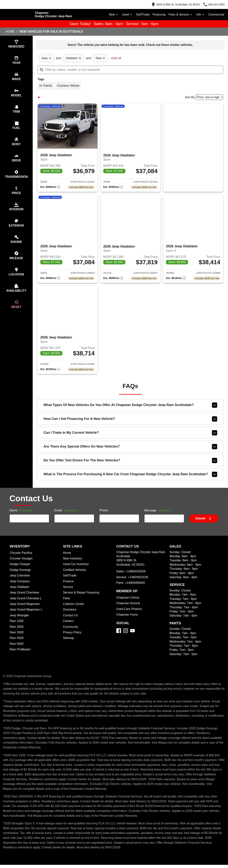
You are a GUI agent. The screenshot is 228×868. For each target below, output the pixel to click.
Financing (157, 15)
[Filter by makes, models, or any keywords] (130, 70)
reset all (118, 59)
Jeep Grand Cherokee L (26, 602)
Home (10, 32)
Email (66, 514)
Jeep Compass (20, 585)
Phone (104, 514)
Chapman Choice (128, 601)
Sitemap (69, 641)
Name (21, 514)
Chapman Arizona (129, 606)
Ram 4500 (17, 641)
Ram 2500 (17, 630)
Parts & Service (179, 15)
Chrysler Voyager (22, 562)
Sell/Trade (140, 15)
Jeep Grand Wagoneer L (27, 613)
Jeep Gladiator (20, 590)
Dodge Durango (21, 573)
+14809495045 (136, 586)
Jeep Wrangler (20, 619)
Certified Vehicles (75, 573)
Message (158, 514)
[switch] (16, 44)
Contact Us (71, 619)
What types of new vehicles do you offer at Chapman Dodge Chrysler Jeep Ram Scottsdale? (130, 408)
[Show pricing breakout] (50, 189)
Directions (70, 613)
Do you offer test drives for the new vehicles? (130, 464)
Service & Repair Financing (81, 596)
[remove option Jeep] (46, 59)
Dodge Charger (21, 567)
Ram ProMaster (20, 653)
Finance (68, 585)
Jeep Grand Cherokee (25, 596)
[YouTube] (132, 634)
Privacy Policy (73, 636)
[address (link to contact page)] (172, 4)
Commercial (216, 15)
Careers (68, 624)
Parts (66, 602)
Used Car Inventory (76, 567)
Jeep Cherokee (20, 579)
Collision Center (74, 607)
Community (71, 630)
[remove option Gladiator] (75, 59)
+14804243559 (136, 575)
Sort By (189, 98)
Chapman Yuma (127, 618)
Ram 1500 (16, 624)
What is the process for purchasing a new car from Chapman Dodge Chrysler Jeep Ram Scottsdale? (130, 478)
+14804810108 (139, 580)
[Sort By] (209, 98)
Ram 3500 (17, 636)
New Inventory (73, 562)
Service (68, 590)
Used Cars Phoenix (130, 612)
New (111, 15)
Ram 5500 (17, 647)
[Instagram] (126, 634)
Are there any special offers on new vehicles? (130, 450)
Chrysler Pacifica (22, 556)
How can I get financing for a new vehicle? (130, 422)
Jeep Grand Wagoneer (25, 607)
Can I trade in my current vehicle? (130, 436)
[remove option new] (102, 59)
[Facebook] (119, 634)
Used (124, 15)
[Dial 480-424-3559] (213, 4)
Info (200, 15)
